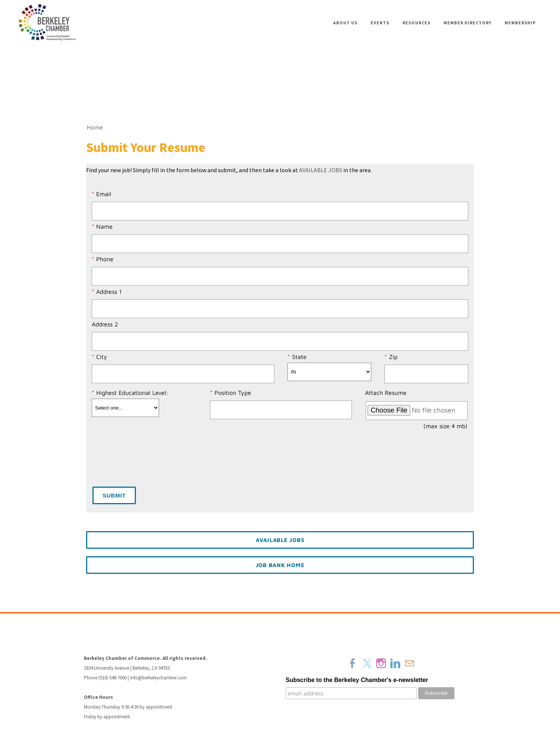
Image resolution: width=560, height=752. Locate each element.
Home (95, 127)
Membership (520, 23)
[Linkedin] (395, 663)
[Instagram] (381, 663)
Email (104, 194)
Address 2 (105, 324)
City (102, 357)
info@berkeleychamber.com (158, 678)
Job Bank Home (280, 565)
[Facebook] (353, 663)
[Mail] (410, 663)
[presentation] (149, 460)
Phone (105, 259)
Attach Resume (386, 393)
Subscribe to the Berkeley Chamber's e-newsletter (357, 680)
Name (104, 226)
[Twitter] (367, 663)
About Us (345, 23)
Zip (393, 357)
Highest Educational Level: (132, 393)
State (299, 357)
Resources (416, 23)
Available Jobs (280, 540)
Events (380, 23)
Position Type (233, 393)
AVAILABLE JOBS (321, 170)
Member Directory (468, 23)
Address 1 (109, 292)
